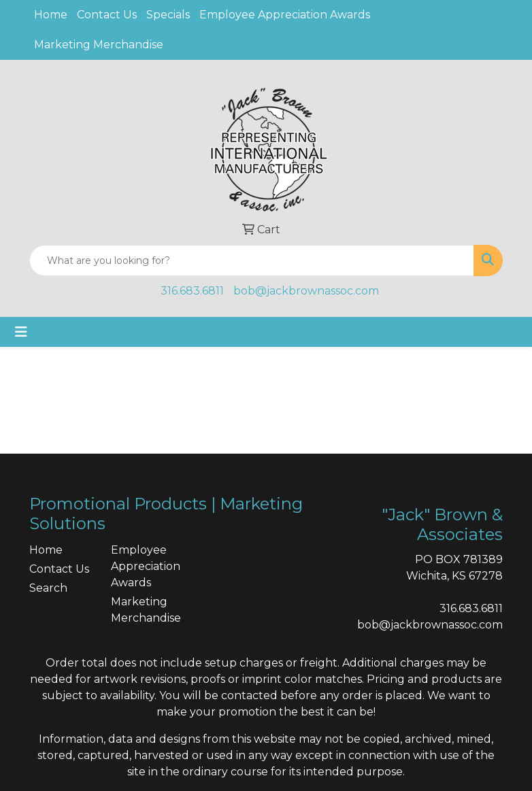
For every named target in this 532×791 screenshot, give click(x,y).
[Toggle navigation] (21, 332)
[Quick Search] (252, 260)
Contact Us (107, 15)
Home (51, 15)
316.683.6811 (192, 291)
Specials (168, 15)
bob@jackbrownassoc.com (306, 291)
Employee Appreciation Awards (285, 15)
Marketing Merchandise (99, 45)
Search (48, 588)
